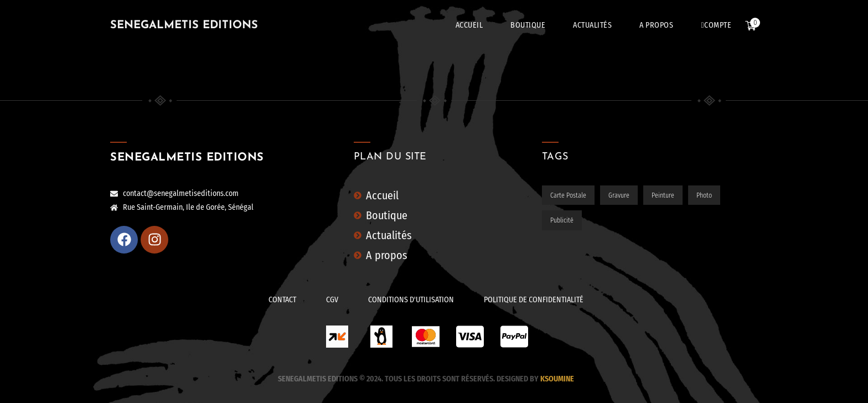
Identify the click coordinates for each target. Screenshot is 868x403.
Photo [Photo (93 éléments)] (704, 195)
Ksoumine (557, 379)
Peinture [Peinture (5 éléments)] (663, 195)
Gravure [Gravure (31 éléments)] (619, 195)
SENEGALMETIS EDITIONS (184, 25)
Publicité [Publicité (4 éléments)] (562, 220)
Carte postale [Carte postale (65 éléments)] (568, 195)
